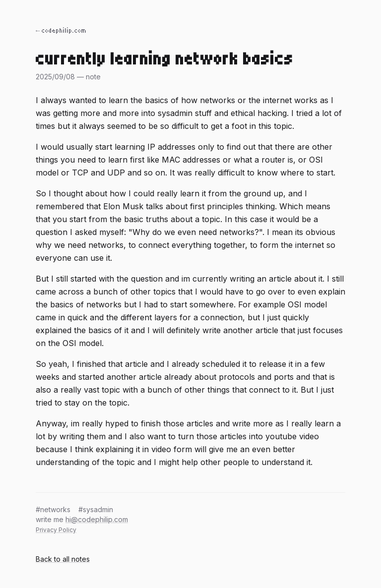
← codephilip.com (61, 31)
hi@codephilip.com (97, 519)
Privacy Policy (56, 530)
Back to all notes (63, 559)
